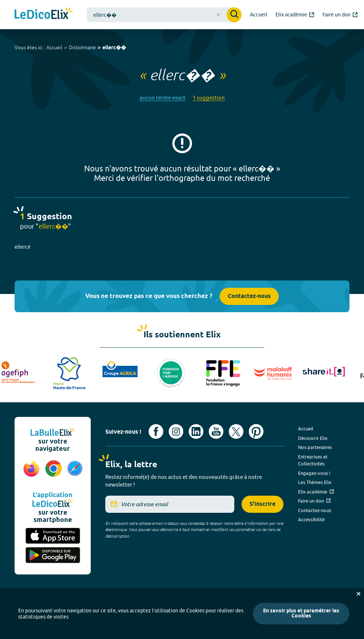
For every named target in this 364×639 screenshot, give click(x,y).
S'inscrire (263, 504)
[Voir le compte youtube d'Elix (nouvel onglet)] (216, 431)
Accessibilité (311, 519)
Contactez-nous (249, 296)
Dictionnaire (82, 47)
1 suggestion (209, 98)
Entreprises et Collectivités (313, 460)
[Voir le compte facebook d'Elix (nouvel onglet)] (156, 431)
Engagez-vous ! (314, 473)
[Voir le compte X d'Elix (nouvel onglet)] (236, 431)
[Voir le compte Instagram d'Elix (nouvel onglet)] (176, 431)
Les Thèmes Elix (315, 482)
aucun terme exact (163, 98)
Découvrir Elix (313, 438)
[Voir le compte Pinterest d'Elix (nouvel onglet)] (256, 431)
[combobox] (164, 15)
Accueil (54, 47)
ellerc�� (114, 48)
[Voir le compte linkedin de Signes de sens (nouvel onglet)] (196, 431)
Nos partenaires (315, 447)
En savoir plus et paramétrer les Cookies (301, 614)
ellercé (23, 247)
